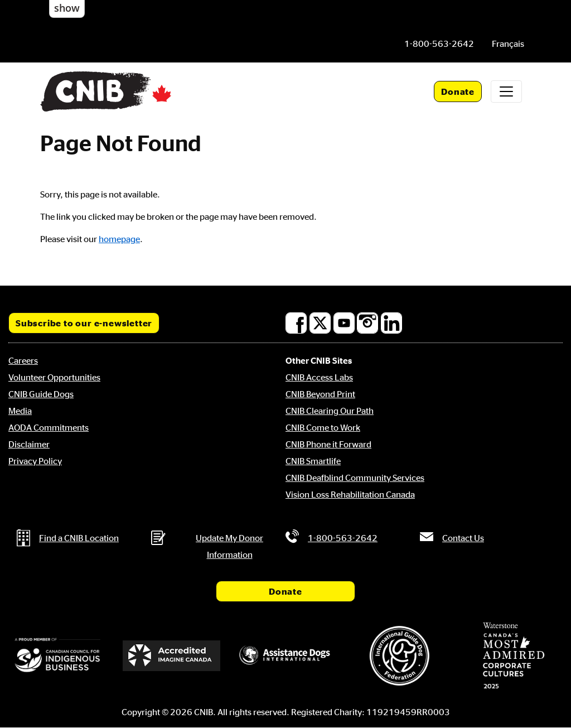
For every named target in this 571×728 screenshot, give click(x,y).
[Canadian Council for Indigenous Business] (57, 656)
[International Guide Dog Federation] (399, 656)
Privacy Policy (35, 461)
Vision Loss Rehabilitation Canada (350, 494)
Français (508, 44)
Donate (458, 91)
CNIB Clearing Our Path (330, 411)
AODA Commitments (49, 427)
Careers (23, 360)
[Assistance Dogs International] (285, 656)
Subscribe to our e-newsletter (84, 323)
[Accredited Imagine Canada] (171, 656)
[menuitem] (508, 44)
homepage (119, 239)
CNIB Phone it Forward (328, 444)
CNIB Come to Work (323, 427)
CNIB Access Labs (319, 377)
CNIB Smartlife (313, 461)
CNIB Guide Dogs (41, 394)
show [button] (67, 8)
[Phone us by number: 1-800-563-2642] (439, 44)
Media (20, 411)
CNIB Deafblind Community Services (355, 478)
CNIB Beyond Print (320, 394)
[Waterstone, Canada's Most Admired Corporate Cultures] (514, 655)
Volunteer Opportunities (54, 377)
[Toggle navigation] (506, 91)
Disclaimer (29, 444)
